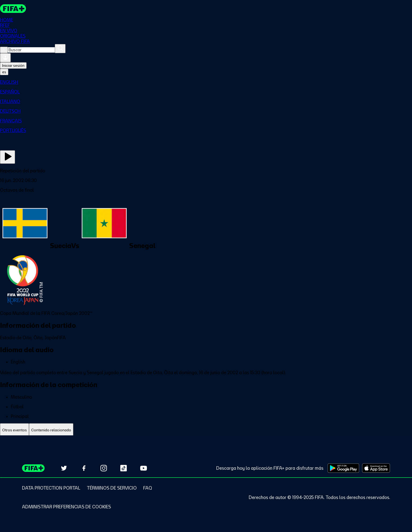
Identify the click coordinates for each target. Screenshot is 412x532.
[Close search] (4, 50)
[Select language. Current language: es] (4, 72)
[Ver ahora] (8, 157)
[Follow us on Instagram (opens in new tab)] (104, 468)
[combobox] (31, 50)
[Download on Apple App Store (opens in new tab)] (376, 468)
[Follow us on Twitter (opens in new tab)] (64, 468)
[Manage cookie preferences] (66, 507)
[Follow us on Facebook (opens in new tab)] (84, 468)
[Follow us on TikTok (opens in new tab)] (124, 468)
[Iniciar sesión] (5, 58)
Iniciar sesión (13, 65)
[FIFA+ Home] (13, 9)
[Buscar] (60, 49)
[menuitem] (206, 82)
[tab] (15, 430)
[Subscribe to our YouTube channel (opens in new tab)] (143, 468)
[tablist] (206, 430)
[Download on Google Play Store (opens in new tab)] (343, 468)
